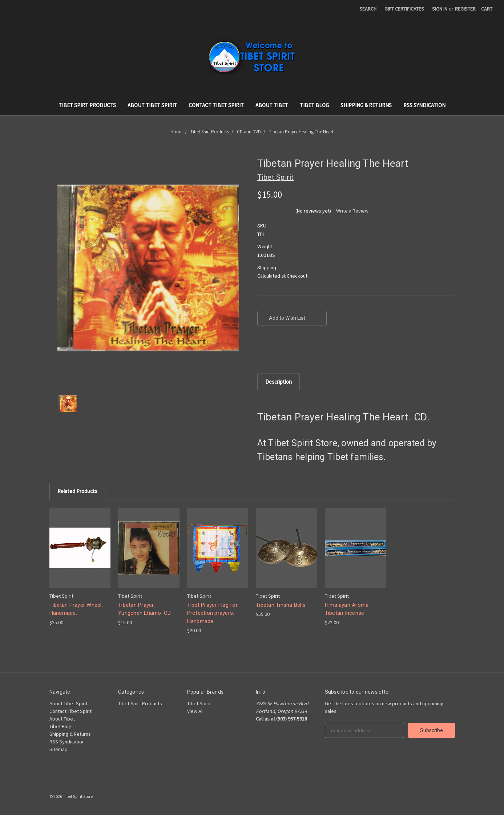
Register (465, 9)
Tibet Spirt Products (87, 105)
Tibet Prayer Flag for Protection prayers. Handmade (212, 613)
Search (368, 9)
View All (195, 711)
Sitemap (59, 749)
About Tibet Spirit (152, 105)
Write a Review (352, 211)
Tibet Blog (314, 105)
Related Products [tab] (77, 491)
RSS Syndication (424, 105)
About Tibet (272, 105)
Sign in (440, 9)
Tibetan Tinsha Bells (281, 605)
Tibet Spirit (199, 703)
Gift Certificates (404, 9)
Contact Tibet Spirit (216, 105)
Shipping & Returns (366, 105)
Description (279, 382)
